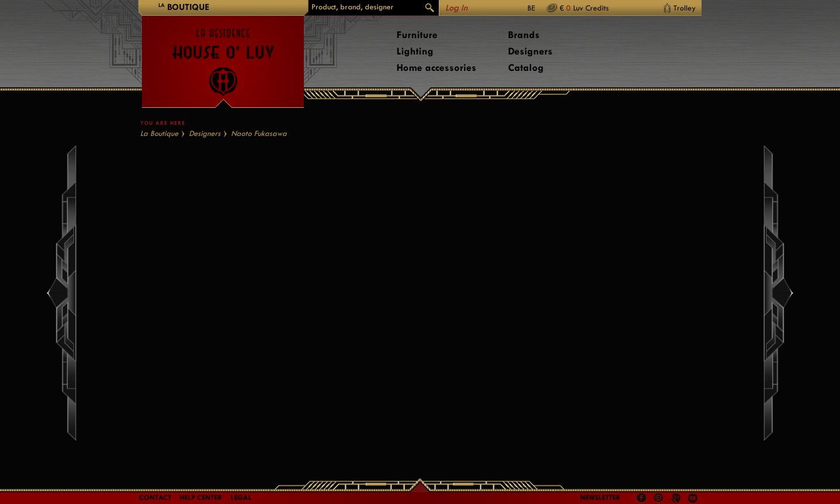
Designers (530, 51)
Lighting (415, 51)
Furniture (417, 35)
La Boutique (159, 133)
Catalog (526, 68)
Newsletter (600, 498)
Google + (677, 499)
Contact (155, 498)
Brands (524, 35)
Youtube (693, 498)
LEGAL (241, 498)
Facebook (642, 498)
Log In (456, 8)
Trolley (685, 8)
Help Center (201, 498)
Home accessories (436, 68)
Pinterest (659, 498)
